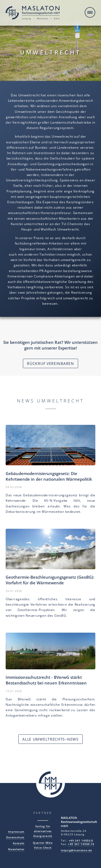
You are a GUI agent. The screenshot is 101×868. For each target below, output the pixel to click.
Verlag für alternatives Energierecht (43, 831)
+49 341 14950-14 (81, 844)
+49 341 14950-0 (81, 841)
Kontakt (19, 843)
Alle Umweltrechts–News (50, 739)
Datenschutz (15, 837)
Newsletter (16, 849)
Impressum (16, 832)
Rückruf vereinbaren (50, 363)
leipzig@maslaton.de (76, 850)
